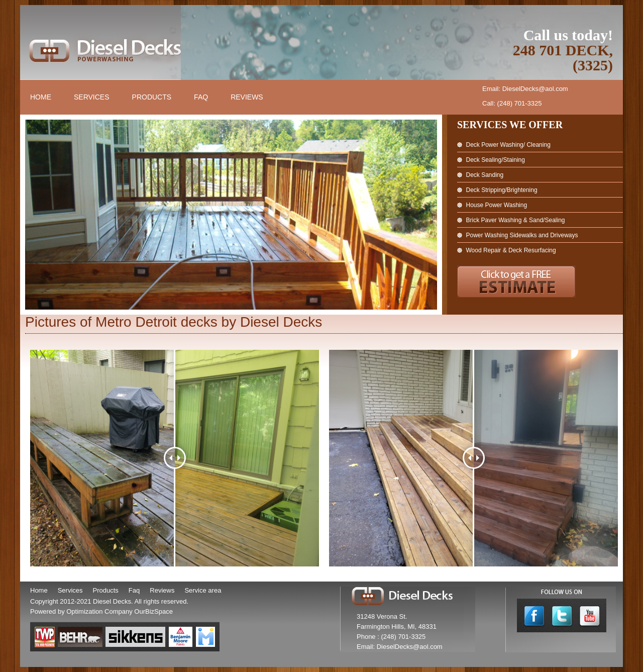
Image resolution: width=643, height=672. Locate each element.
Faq (134, 590)
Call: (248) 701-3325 (512, 103)
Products (152, 97)
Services (92, 97)
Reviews (247, 97)
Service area (203, 590)
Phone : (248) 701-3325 (391, 637)
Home (41, 97)
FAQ (201, 97)
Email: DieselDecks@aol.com (525, 89)
